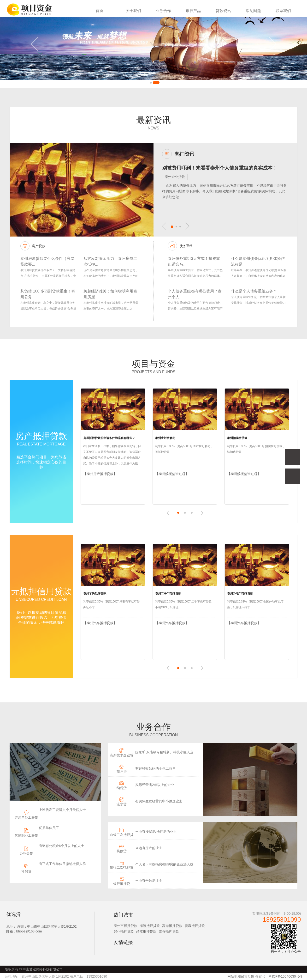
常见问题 (253, 11)
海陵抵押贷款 (150, 926)
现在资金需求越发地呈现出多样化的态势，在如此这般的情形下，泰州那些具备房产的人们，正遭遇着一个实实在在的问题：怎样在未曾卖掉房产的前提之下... (111, 274)
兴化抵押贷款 (124, 931)
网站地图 (234, 976)
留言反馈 (248, 976)
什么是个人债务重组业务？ (254, 291)
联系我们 (283, 11)
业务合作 (163, 11)
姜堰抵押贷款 (195, 926)
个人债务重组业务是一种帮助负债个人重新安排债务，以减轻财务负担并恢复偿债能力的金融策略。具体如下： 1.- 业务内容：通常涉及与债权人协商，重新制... (258, 301)
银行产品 (193, 11)
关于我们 (133, 11)
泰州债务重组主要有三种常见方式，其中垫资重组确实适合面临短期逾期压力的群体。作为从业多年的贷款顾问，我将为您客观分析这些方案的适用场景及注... (195, 274)
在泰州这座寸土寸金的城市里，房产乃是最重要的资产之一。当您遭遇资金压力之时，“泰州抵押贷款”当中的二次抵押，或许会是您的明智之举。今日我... (111, 306)
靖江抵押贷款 (146, 931)
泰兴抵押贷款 (169, 931)
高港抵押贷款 (172, 926)
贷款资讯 (223, 11)
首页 (100, 11)
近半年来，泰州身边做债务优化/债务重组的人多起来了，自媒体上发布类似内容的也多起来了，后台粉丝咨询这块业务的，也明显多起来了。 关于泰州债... (259, 274)
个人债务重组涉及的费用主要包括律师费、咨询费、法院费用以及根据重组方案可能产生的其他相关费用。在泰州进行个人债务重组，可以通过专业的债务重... (195, 306)
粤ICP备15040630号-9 (285, 976)
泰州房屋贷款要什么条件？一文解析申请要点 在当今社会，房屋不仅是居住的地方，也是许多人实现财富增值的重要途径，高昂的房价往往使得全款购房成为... (48, 274)
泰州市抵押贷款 (125, 926)
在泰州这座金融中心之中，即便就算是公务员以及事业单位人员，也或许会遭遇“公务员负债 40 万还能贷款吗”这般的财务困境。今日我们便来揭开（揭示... (48, 306)
